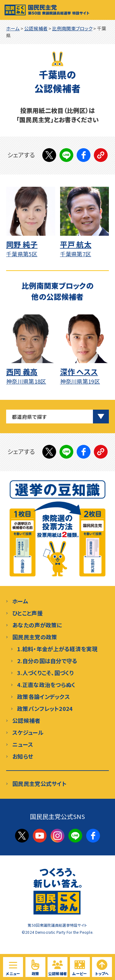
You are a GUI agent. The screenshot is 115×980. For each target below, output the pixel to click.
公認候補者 (26, 720)
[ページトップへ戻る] (102, 967)
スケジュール (28, 732)
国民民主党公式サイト (39, 783)
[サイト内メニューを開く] (13, 967)
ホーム (20, 601)
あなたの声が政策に (37, 625)
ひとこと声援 (27, 613)
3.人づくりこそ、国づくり (45, 673)
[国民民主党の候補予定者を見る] (57, 967)
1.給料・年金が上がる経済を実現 (57, 649)
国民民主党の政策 (35, 637)
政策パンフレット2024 (45, 708)
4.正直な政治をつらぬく (46, 685)
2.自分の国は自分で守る (47, 661)
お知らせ (23, 756)
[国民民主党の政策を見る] (35, 967)
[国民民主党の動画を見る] (80, 967)
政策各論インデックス (44, 697)
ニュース (23, 744)
